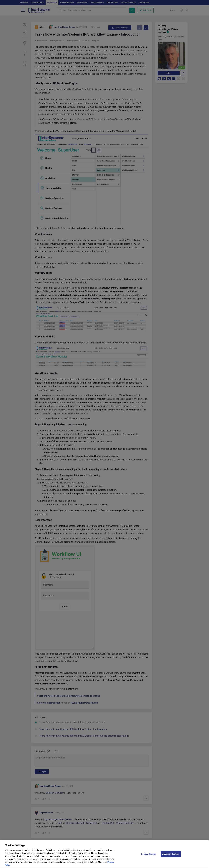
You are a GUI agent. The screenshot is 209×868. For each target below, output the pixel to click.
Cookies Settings (149, 856)
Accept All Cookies (171, 856)
